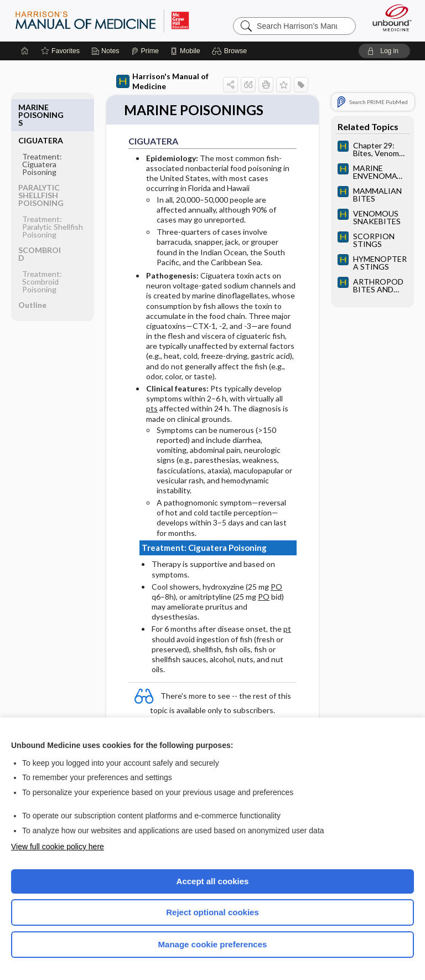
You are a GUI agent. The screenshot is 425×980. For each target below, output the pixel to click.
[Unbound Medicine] (388, 18)
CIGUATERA (41, 107)
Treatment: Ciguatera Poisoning (42, 131)
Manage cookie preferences (213, 944)
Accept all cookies (213, 881)
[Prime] (145, 51)
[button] (231, 51)
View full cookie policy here (58, 847)
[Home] (25, 51)
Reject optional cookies (212, 912)
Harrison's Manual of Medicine (162, 81)
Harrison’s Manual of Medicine (102, 20)
